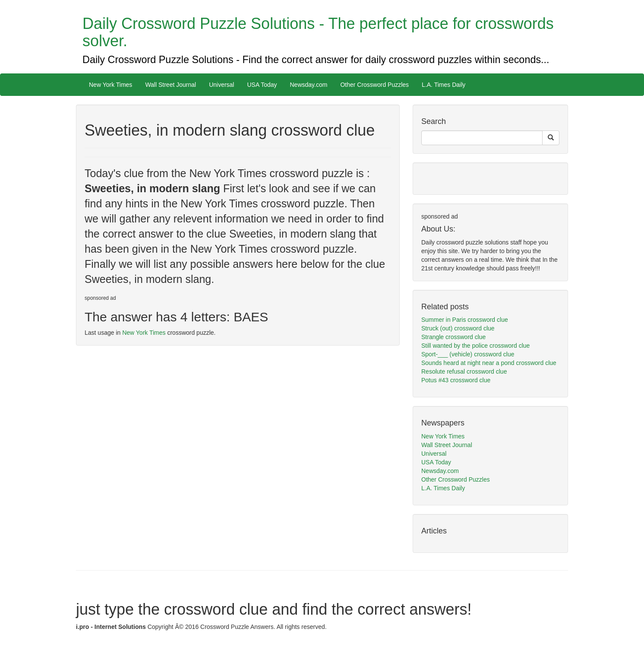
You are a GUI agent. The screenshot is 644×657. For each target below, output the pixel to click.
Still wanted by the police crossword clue (475, 346)
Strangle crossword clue (453, 337)
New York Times (110, 85)
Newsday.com (309, 85)
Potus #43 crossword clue (456, 380)
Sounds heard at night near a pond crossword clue (489, 363)
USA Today (262, 85)
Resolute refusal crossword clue (464, 371)
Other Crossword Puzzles (374, 85)
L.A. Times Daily (444, 85)
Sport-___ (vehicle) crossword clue (468, 354)
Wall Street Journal (170, 85)
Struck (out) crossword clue (458, 328)
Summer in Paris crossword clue (465, 320)
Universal (221, 85)
